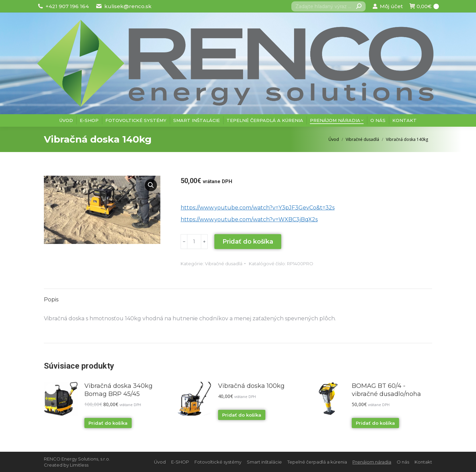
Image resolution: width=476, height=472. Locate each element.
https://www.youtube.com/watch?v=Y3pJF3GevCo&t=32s (258, 208)
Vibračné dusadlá (224, 264)
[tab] (51, 296)
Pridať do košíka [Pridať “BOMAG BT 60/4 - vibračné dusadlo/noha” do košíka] (375, 423)
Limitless (79, 465)
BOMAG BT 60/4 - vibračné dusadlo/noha (386, 390)
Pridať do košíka (248, 242)
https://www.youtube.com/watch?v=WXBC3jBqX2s (249, 219)
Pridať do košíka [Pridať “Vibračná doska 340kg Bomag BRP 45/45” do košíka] (108, 423)
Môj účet (387, 6)
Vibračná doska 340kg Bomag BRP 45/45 (118, 390)
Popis (51, 300)
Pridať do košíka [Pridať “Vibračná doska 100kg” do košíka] (242, 415)
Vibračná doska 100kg (251, 386)
